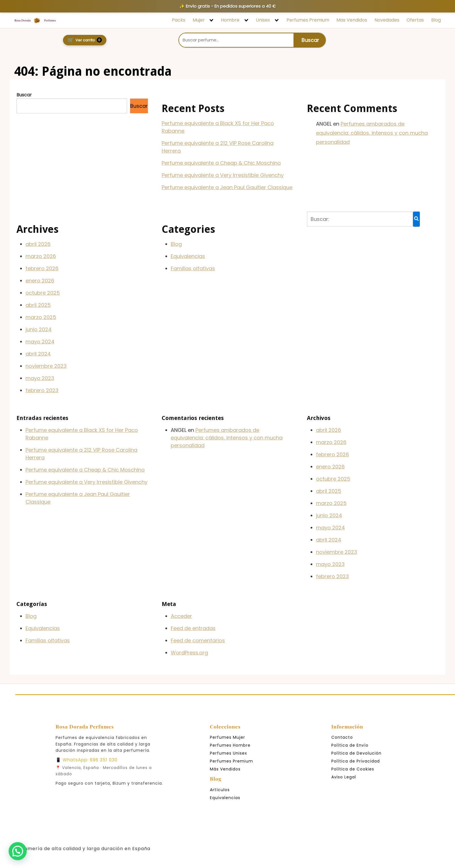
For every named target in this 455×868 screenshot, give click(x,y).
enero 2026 (40, 281)
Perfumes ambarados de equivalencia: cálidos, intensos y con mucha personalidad (372, 133)
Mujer (199, 20)
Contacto (342, 737)
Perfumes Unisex (228, 753)
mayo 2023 (40, 378)
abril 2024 (38, 354)
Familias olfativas (193, 268)
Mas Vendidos (352, 20)
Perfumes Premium (308, 20)
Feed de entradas (193, 628)
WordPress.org (189, 653)
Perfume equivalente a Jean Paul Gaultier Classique (227, 187)
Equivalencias (188, 256)
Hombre (230, 20)
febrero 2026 (42, 268)
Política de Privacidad (356, 761)
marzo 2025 (41, 317)
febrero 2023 (42, 390)
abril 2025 (38, 305)
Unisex (263, 20)
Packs (179, 20)
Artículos (220, 790)
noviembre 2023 (46, 366)
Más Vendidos (225, 769)
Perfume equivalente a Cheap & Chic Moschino (221, 163)
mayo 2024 (40, 342)
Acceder (181, 616)
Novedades (387, 20)
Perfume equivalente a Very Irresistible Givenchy (223, 175)
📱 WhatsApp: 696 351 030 (87, 760)
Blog (436, 20)
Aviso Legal (344, 777)
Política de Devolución (356, 753)
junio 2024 (39, 329)
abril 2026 (38, 244)
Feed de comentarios (198, 640)
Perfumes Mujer (227, 737)
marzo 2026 (41, 256)
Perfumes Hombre (230, 745)
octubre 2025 (43, 293)
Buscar (24, 95)
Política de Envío (350, 745)
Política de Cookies (353, 769)
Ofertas (415, 20)
